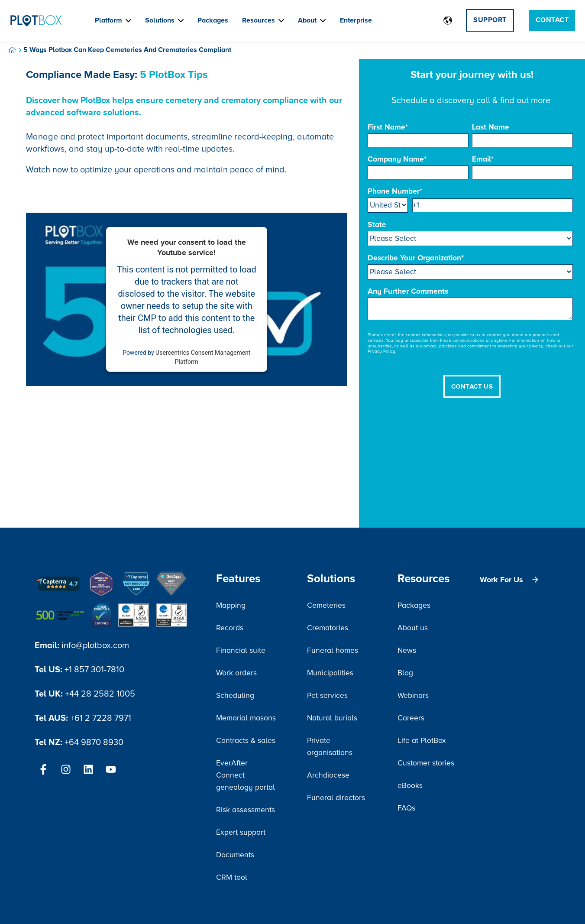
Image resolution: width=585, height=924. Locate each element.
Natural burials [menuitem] (332, 718)
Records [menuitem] (230, 628)
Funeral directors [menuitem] (336, 798)
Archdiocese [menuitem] (328, 775)
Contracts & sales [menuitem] (246, 741)
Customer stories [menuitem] (426, 763)
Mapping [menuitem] (231, 605)
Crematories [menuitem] (328, 628)
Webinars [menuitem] (413, 695)
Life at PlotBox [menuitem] (422, 741)
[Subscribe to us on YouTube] (111, 769)
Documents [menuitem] (235, 855)
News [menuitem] (407, 650)
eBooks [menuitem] (410, 786)
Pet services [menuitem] (327, 695)
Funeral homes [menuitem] (333, 650)
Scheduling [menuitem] (235, 695)
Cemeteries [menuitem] (326, 605)
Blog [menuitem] (405, 673)
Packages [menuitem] (414, 605)
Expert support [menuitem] (241, 832)
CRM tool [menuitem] (232, 877)
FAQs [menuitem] (406, 808)
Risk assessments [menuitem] (246, 810)
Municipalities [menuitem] (330, 673)
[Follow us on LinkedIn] (88, 769)
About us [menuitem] (413, 628)
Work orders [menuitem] (236, 673)
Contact (552, 20)
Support (490, 20)
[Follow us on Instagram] (66, 769)
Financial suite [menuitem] (241, 650)
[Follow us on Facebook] (43, 769)
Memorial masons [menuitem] (246, 718)
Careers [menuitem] (411, 718)
